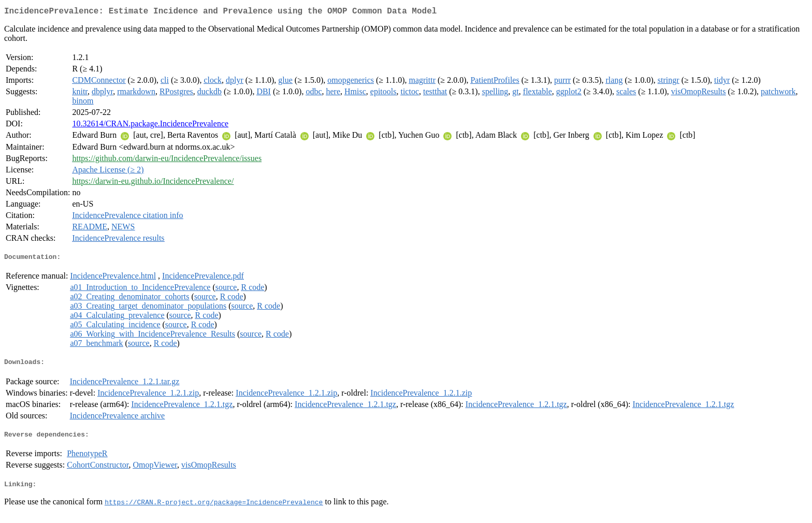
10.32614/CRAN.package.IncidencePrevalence (150, 126)
